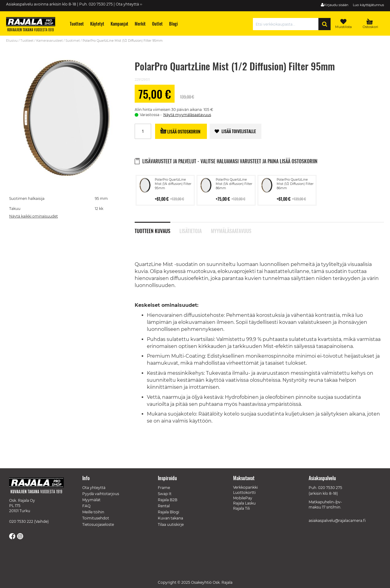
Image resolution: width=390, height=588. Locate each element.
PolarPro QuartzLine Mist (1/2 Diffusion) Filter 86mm (295, 184)
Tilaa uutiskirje (171, 524)
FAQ (86, 506)
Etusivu (12, 41)
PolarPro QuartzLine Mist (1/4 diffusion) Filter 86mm (234, 184)
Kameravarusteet (50, 41)
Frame (164, 488)
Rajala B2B (168, 500)
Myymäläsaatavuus (231, 230)
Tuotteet (27, 41)
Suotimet (73, 41)
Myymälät (91, 500)
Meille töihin (93, 512)
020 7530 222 (21, 521)
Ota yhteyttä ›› (129, 4)
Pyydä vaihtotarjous (101, 494)
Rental (164, 506)
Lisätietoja (191, 230)
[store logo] (34, 25)
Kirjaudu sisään (336, 5)
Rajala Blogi (168, 512)
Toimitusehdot (96, 518)
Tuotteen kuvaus (152, 230)
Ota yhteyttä (94, 488)
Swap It (165, 494)
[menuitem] (77, 24)
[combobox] (287, 24)
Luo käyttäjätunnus (368, 5)
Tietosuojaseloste (98, 524)
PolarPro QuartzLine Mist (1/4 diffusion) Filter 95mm (173, 184)
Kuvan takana (170, 518)
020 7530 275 (330, 488)
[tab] (157, 228)
